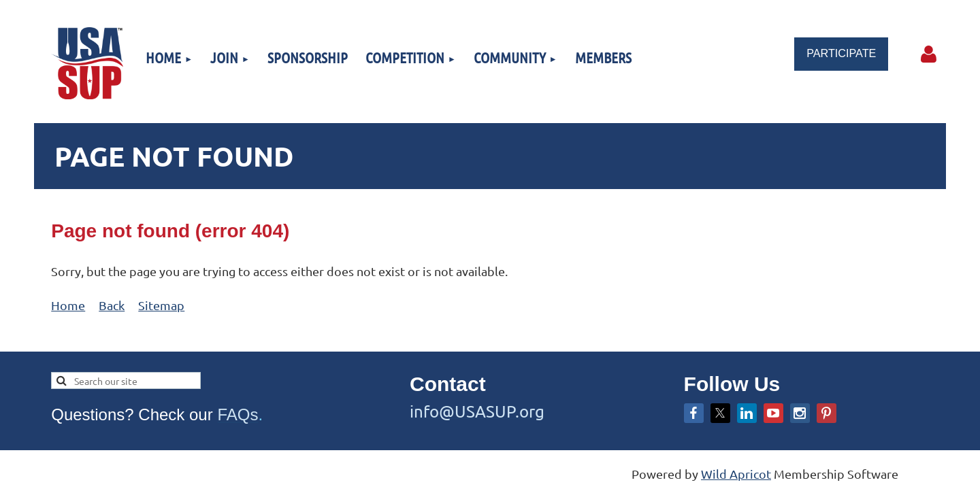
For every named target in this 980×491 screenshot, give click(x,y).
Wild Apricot (736, 474)
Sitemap (161, 305)
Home (68, 305)
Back (112, 305)
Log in (929, 54)
